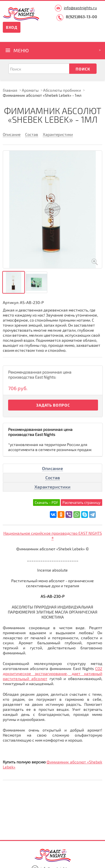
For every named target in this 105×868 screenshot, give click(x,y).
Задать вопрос (53, 405)
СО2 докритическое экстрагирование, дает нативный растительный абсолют (53, 674)
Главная (10, 90)
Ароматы (30, 90)
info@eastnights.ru (80, 8)
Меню (21, 50)
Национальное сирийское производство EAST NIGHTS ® (53, 536)
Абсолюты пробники (62, 90)
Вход (12, 27)
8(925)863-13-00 (81, 17)
